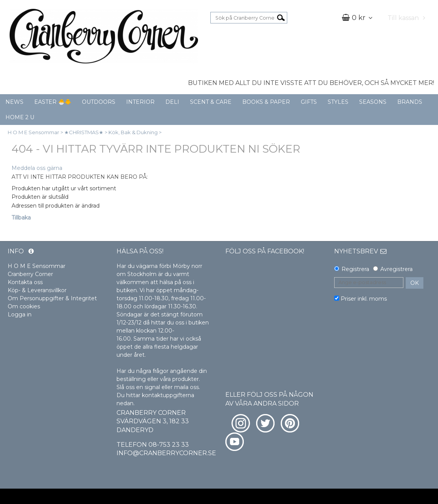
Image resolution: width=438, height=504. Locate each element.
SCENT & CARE (211, 102)
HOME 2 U (20, 117)
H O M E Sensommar (33, 132)
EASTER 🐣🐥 (53, 102)
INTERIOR (140, 102)
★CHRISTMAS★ (84, 132)
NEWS (14, 102)
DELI (172, 102)
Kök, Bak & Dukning (133, 132)
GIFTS (309, 102)
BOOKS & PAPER (266, 102)
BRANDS (410, 102)
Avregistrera (396, 269)
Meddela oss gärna (37, 168)
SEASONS (373, 102)
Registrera (355, 269)
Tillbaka (21, 218)
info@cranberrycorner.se (166, 453)
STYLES (338, 102)
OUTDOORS (99, 102)
